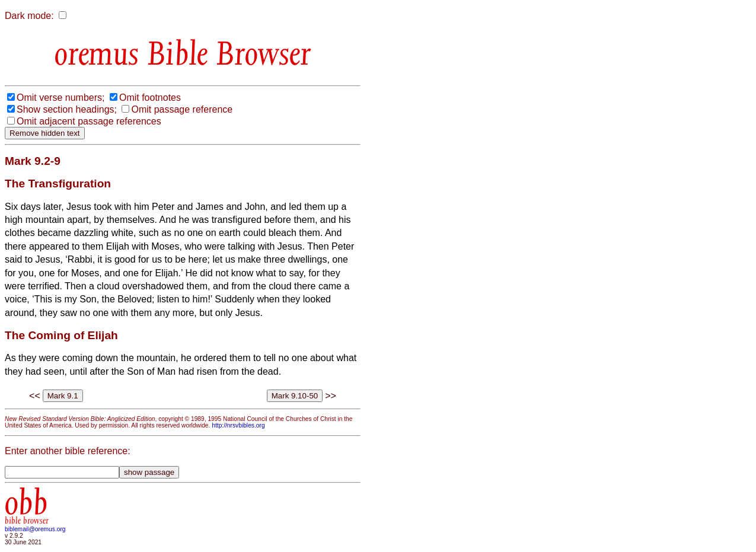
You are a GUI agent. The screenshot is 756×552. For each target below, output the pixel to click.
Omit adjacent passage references (89, 121)
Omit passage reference (182, 109)
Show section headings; (67, 109)
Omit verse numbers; (60, 98)
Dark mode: (29, 16)
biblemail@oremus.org (35, 529)
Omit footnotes (150, 98)
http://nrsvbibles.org (238, 425)
